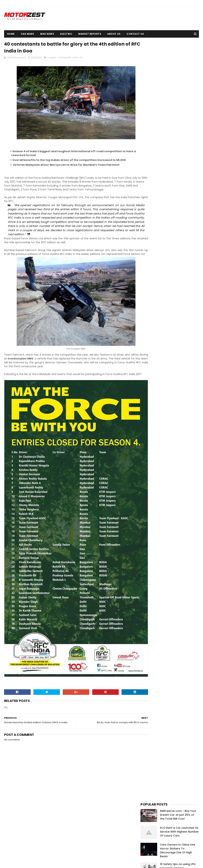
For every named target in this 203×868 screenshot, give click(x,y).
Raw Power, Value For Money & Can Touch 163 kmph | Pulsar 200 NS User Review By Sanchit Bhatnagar (179, 145)
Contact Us (135, 34)
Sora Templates (25, 863)
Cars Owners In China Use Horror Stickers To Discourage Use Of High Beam (177, 90)
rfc (81, 59)
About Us (114, 34)
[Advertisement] (168, 230)
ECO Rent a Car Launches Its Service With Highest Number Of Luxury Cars (179, 71)
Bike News (47, 34)
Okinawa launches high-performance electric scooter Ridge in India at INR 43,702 (176, 829)
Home (11, 34)
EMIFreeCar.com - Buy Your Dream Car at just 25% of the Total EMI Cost (178, 54)
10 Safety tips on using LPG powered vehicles (178, 105)
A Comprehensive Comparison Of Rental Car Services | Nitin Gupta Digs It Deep (179, 126)
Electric (66, 34)
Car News (27, 34)
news (75, 59)
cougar (52, 59)
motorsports (64, 59)
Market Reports (90, 34)
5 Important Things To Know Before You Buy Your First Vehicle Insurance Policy (179, 163)
